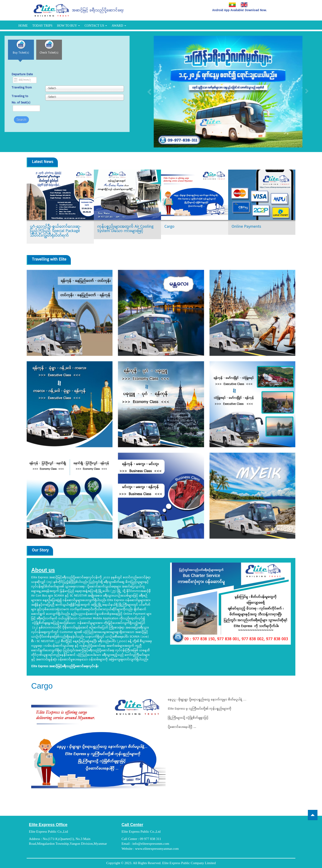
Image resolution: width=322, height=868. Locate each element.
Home (23, 26)
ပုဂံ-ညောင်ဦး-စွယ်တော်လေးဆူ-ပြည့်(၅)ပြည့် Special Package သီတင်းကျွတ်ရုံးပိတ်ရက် (56, 231)
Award (119, 26)
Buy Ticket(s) (23, 56)
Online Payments (246, 227)
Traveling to (20, 99)
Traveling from (22, 91)
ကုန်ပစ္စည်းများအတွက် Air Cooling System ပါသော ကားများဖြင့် (125, 229)
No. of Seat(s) (21, 106)
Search (22, 122)
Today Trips (42, 26)
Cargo (169, 227)
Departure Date (22, 77)
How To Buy (68, 26)
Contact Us (96, 26)
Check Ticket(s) (55, 56)
